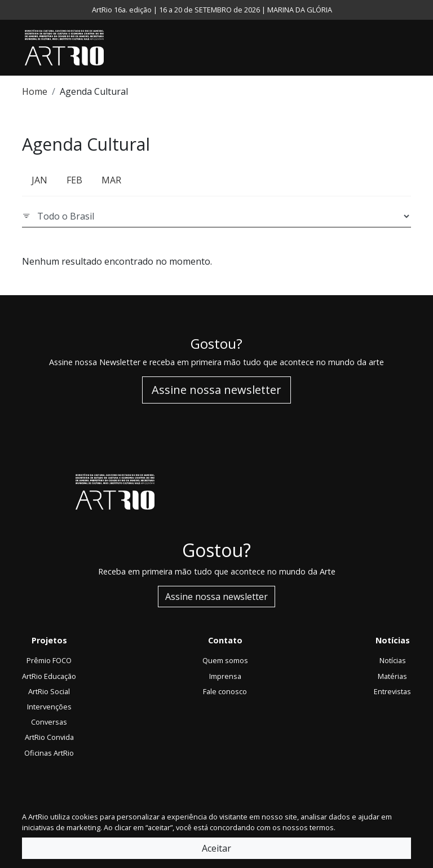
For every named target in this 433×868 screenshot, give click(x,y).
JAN (39, 180)
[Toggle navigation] (408, 48)
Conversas (49, 722)
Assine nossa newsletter (216, 390)
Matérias (392, 676)
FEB (74, 180)
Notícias (393, 660)
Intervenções (49, 707)
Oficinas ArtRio (49, 753)
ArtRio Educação (49, 676)
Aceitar (216, 848)
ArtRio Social (49, 691)
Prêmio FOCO (49, 660)
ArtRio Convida (49, 737)
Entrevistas (392, 691)
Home (35, 91)
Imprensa (225, 676)
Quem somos (225, 660)
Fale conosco (225, 691)
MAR (111, 180)
